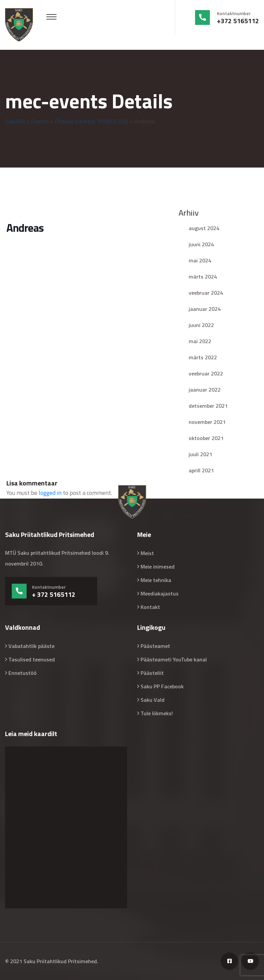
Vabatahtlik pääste (31, 646)
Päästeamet (155, 646)
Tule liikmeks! (157, 713)
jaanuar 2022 (205, 390)
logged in (50, 493)
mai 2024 (200, 260)
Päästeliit (152, 673)
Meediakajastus (160, 593)
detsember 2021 (208, 406)
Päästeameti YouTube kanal (174, 659)
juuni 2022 (201, 325)
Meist (147, 553)
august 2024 (204, 228)
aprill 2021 (201, 470)
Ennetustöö (23, 673)
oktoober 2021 (206, 438)
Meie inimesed (158, 567)
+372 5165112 (238, 21)
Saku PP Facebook (162, 686)
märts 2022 (203, 357)
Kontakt (150, 607)
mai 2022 (200, 341)
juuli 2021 (200, 454)
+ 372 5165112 (54, 594)
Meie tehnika (156, 580)
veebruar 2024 (206, 293)
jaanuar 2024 (205, 309)
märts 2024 (203, 277)
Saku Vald (153, 700)
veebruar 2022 (206, 373)
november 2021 (207, 422)
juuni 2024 (201, 244)
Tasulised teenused (32, 659)
